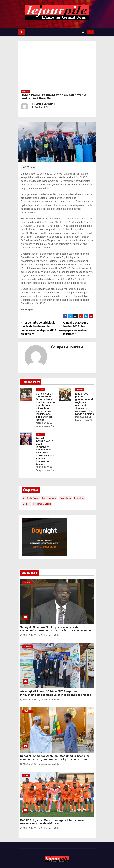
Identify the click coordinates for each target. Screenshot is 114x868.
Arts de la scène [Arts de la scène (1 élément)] (31, 498)
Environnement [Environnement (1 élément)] (49, 498)
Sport (26, 775)
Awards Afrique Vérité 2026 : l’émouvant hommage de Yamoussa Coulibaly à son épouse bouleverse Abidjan (45, 451)
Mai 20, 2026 (82, 417)
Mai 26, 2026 (30, 635)
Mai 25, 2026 (30, 828)
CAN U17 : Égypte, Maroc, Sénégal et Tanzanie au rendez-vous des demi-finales (52, 822)
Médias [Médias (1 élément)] (26, 504)
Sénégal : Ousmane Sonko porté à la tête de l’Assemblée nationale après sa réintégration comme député (55, 630)
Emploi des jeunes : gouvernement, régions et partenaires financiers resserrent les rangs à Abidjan (85, 404)
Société (25, 91)
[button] (83, 32)
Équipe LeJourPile (45, 104)
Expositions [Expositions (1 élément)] (65, 498)
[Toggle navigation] (76, 32)
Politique (28, 582)
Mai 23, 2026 (43, 423)
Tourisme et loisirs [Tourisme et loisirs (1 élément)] (42, 504)
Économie (28, 647)
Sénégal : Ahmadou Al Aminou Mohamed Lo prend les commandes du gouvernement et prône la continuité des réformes (55, 759)
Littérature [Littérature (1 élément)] (79, 498)
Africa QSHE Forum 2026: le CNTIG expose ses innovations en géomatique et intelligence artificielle (56, 693)
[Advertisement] (57, 66)
